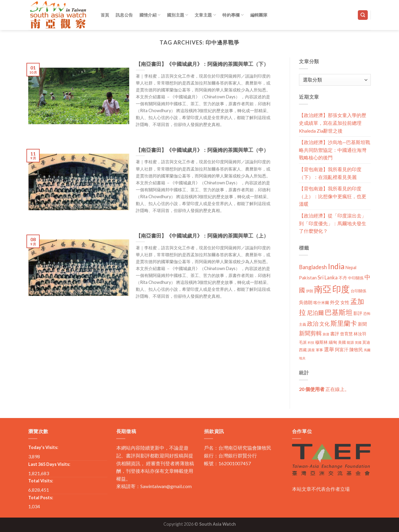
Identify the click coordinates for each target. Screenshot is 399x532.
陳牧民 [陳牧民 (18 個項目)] (356, 350)
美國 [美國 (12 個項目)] (342, 342)
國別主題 (178, 15)
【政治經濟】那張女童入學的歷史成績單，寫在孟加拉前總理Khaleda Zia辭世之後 (333, 123)
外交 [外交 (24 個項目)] (335, 302)
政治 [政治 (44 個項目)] (313, 323)
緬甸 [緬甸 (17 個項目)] (333, 342)
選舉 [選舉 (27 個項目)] (329, 349)
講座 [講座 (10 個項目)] (311, 350)
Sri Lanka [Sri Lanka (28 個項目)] (328, 277)
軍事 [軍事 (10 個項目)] (319, 350)
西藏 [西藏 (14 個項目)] (303, 350)
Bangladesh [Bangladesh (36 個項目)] (313, 267)
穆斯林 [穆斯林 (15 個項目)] (321, 342)
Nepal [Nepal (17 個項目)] (351, 268)
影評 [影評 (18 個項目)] (358, 313)
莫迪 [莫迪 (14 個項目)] (366, 342)
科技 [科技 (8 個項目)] (311, 342)
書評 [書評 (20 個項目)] (335, 334)
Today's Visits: (43, 447)
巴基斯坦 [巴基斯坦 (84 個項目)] (339, 312)
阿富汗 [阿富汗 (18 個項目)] (342, 350)
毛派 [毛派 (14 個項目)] (303, 342)
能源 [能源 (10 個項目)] (350, 342)
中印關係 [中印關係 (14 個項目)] (356, 278)
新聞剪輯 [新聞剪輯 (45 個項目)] (310, 333)
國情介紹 (150, 15)
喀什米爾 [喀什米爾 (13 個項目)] (321, 303)
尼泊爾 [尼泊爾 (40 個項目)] (315, 313)
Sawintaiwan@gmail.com (166, 486)
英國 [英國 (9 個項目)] (358, 342)
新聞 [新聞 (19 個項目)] (362, 324)
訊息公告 (124, 15)
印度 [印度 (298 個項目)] (341, 289)
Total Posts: (41, 498)
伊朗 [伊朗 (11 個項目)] (309, 291)
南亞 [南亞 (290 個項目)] (323, 289)
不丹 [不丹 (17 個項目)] (343, 278)
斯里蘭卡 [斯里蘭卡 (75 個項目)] (344, 323)
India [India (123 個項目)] (336, 266)
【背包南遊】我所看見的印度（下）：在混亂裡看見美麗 (330, 173)
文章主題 (205, 15)
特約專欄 (233, 15)
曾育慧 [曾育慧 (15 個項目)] (346, 334)
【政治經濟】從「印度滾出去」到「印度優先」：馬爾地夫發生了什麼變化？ (333, 223)
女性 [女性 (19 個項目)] (345, 302)
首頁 (105, 15)
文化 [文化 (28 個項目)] (324, 324)
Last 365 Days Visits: (49, 464)
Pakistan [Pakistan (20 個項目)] (308, 278)
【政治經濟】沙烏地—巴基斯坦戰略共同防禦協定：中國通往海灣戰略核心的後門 (335, 150)
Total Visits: (41, 481)
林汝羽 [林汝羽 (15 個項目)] (360, 334)
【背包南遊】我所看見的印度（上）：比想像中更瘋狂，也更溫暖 (333, 196)
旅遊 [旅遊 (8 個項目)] (326, 334)
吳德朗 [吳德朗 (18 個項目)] (306, 302)
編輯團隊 (259, 15)
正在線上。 (324, 389)
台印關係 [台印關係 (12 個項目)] (358, 291)
